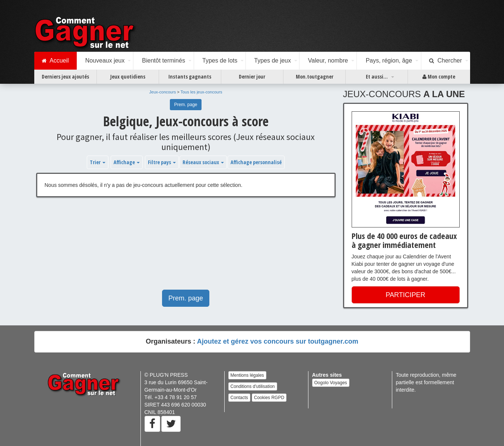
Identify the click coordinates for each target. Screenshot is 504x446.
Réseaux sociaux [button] (203, 162)
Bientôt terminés (164, 60)
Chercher (446, 61)
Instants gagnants (190, 77)
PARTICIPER (405, 295)
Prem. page (186, 105)
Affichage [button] (127, 162)
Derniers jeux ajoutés (65, 77)
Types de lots (220, 60)
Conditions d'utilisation (253, 386)
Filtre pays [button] (162, 162)
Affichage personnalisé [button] (256, 162)
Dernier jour (252, 77)
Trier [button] (98, 162)
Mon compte (439, 77)
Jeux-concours (163, 92)
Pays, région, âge (389, 60)
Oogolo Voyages (331, 383)
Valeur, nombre (328, 60)
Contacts (239, 398)
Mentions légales (247, 375)
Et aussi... (377, 77)
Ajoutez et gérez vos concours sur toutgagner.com (278, 341)
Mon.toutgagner (315, 77)
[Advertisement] (186, 247)
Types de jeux (272, 60)
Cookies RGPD (269, 398)
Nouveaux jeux (105, 60)
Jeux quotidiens (128, 77)
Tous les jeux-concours (202, 92)
